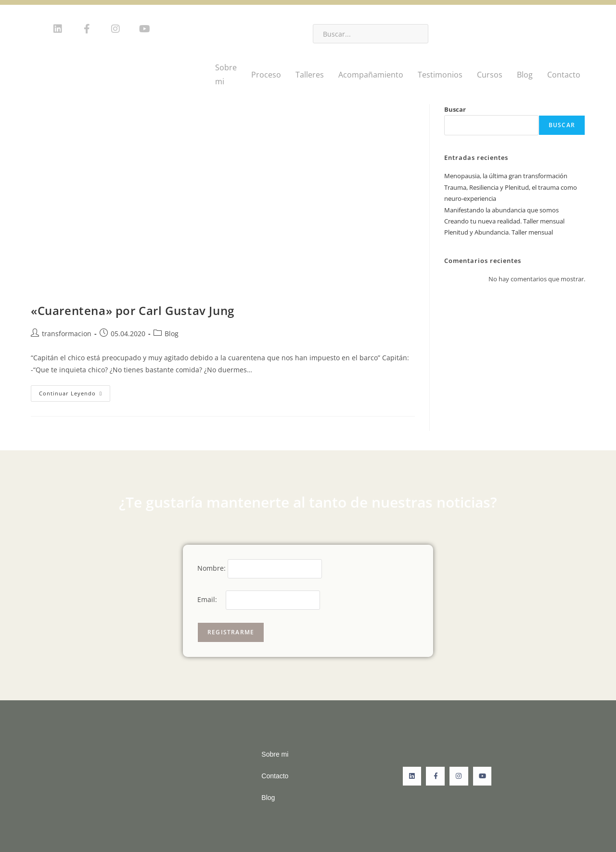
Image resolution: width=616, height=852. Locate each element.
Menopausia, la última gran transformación (506, 176)
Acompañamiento (371, 75)
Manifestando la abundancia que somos (501, 210)
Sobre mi (226, 74)
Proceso (266, 75)
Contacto (564, 75)
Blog (525, 75)
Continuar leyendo (75, 391)
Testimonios (440, 75)
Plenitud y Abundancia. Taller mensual (499, 232)
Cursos (490, 75)
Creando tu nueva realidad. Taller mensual (504, 221)
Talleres (310, 75)
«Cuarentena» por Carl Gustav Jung (133, 310)
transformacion (67, 334)
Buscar (455, 109)
